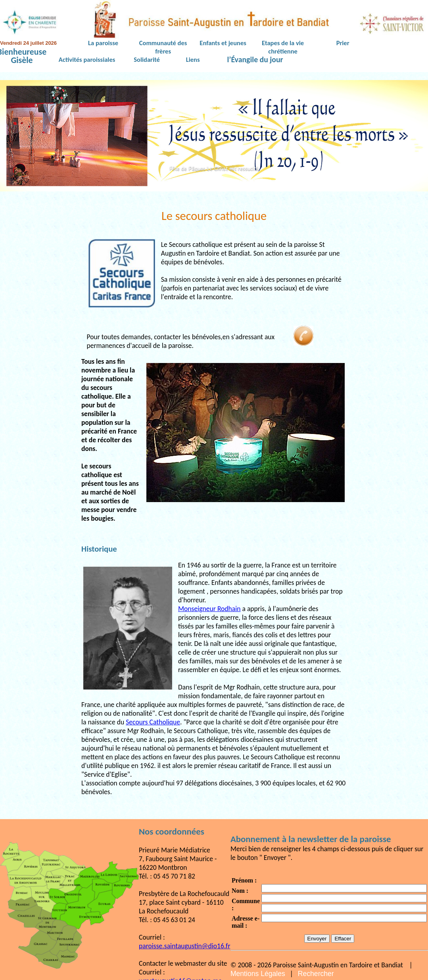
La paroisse (103, 43)
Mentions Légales (258, 974)
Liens (193, 59)
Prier (343, 43)
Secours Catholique (153, 722)
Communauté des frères (163, 47)
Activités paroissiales (87, 59)
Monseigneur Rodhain (209, 609)
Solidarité (147, 59)
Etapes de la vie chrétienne (283, 47)
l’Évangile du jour (255, 60)
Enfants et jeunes (223, 43)
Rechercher (316, 974)
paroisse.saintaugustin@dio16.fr (185, 946)
